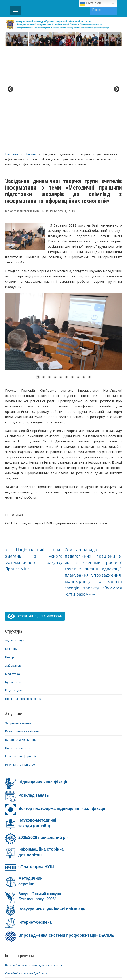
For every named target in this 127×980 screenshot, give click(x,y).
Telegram (93, 949)
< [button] (11, 38)
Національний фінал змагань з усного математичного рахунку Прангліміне (34, 457)
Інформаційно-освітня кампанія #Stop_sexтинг (38, 893)
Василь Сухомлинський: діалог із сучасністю (36, 863)
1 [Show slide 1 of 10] (38, 276)
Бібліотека (12, 572)
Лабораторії (14, 564)
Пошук (112, 10)
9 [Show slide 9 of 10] (84, 276)
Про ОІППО (79, 943)
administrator (20, 109)
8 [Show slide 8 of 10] (78, 276)
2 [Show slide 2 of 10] (44, 276)
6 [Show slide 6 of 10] (66, 276)
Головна (11, 52)
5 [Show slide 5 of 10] (61, 276)
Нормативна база (18, 646)
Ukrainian (91, 4)
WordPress (42, 968)
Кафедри (11, 547)
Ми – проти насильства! (22, 901)
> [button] (116, 38)
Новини (30, 52)
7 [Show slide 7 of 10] (72, 276)
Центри (10, 555)
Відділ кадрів (14, 588)
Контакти (55, 943)
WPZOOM (107, 968)
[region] (64, 39)
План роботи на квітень (22, 630)
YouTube (72, 949)
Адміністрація (15, 539)
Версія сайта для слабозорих (35, 514)
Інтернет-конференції (20, 654)
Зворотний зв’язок (18, 621)
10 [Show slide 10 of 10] (89, 276)
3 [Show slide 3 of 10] (49, 276)
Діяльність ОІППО (26, 943)
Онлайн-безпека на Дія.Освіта (26, 871)
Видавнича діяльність (21, 638)
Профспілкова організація (23, 597)
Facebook (51, 949)
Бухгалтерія (13, 580)
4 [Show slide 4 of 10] (55, 276)
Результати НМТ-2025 (20, 663)
